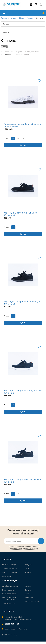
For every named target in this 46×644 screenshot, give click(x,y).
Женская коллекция (9, 565)
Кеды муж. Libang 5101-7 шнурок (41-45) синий (22, 481)
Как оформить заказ (10, 586)
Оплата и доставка (9, 590)
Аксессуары (6, 576)
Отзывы (28, 586)
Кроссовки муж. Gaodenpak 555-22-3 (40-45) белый (23, 125)
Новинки (28, 572)
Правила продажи (9, 603)
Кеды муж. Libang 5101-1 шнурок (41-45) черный (22, 303)
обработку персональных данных (24, 549)
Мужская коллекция (9, 569)
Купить (23, 145)
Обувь (27, 569)
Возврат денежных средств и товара (9, 598)
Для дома (29, 565)
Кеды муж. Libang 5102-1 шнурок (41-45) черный (22, 214)
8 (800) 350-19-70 (12, 624)
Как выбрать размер (10, 594)
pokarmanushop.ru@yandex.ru (16, 629)
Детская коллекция (9, 572)
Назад (4, 47)
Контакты (29, 598)
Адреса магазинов (32, 601)
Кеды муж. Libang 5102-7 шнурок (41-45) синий (23, 392)
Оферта (28, 590)
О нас (27, 594)
